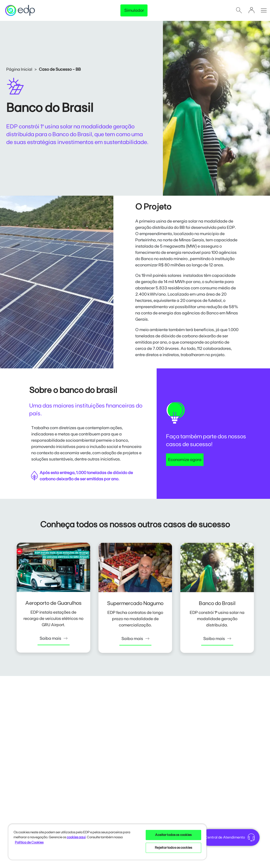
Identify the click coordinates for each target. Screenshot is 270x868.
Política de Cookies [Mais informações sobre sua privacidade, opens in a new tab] (29, 843)
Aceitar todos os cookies (173, 835)
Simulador (134, 10)
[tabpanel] (53, 599)
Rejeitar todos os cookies (173, 848)
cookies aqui (76, 837)
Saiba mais (54, 638)
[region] (107, 842)
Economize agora (185, 460)
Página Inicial (19, 69)
